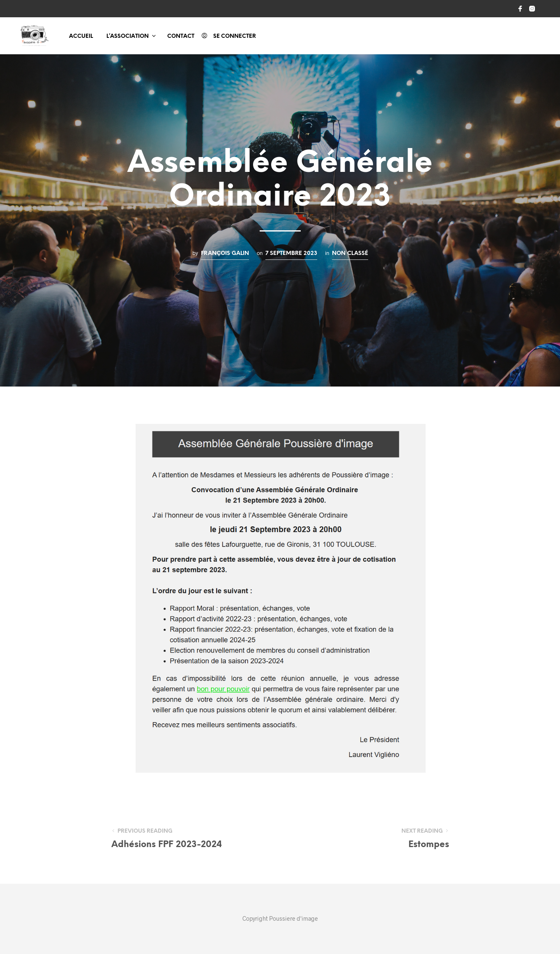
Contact (181, 36)
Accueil (81, 36)
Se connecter (235, 36)
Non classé (350, 253)
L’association (128, 36)
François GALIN (225, 253)
